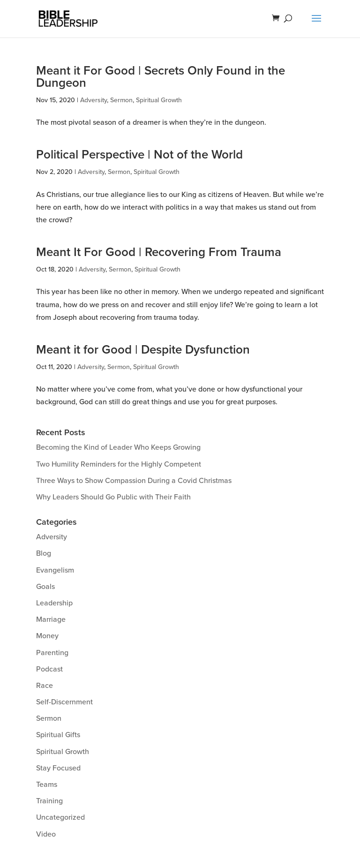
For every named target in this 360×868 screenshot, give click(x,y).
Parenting (52, 653)
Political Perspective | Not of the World (139, 155)
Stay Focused (58, 768)
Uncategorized (60, 817)
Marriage (51, 619)
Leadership (54, 603)
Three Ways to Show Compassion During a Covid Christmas (134, 481)
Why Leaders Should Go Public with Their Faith (113, 497)
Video (46, 834)
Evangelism (55, 570)
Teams (47, 785)
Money (47, 636)
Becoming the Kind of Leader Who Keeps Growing (118, 447)
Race (45, 686)
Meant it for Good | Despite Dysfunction (143, 350)
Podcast (49, 669)
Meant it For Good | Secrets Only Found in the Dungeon (161, 77)
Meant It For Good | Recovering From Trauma (159, 252)
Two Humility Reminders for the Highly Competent (119, 464)
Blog (44, 553)
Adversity (94, 100)
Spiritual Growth (159, 100)
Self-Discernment (64, 702)
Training (49, 801)
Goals (45, 587)
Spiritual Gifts (58, 735)
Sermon (121, 100)
